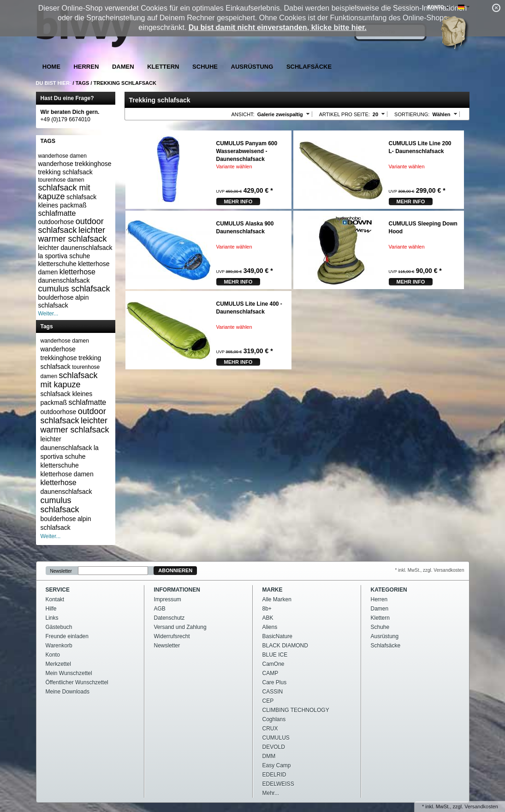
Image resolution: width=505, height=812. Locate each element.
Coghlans (274, 719)
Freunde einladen (67, 636)
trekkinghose (93, 164)
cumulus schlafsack (74, 289)
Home (51, 67)
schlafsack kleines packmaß (68, 201)
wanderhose (56, 164)
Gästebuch (59, 627)
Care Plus (275, 682)
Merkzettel (58, 664)
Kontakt (55, 599)
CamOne (273, 664)
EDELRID (274, 775)
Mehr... (271, 793)
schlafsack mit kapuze (64, 192)
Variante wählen (234, 166)
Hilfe (51, 609)
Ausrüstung (252, 67)
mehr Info (238, 202)
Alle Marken (277, 599)
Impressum (168, 599)
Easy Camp (277, 765)
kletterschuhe (57, 264)
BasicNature (277, 636)
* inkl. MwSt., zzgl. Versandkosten (429, 570)
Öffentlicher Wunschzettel (77, 682)
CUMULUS (276, 738)
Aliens (270, 627)
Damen (123, 67)
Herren (86, 67)
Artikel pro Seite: (345, 114)
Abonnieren (175, 570)
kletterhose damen (67, 474)
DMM (269, 756)
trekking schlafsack (65, 172)
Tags (83, 83)
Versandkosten (481, 806)
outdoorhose (56, 222)
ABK (268, 618)
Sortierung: (412, 114)
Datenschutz (169, 618)
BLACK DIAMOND (285, 646)
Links (52, 618)
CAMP (270, 673)
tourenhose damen (61, 180)
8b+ (267, 609)
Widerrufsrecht (172, 636)
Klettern (163, 67)
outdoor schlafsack (71, 226)
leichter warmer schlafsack (73, 234)
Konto (53, 655)
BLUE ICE (275, 655)
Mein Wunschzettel (69, 673)
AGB (160, 609)
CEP (268, 701)
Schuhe (205, 67)
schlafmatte (57, 213)
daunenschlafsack (64, 280)
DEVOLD (274, 747)
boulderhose (56, 297)
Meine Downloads (68, 692)
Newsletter (61, 571)
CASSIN (273, 692)
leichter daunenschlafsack (75, 248)
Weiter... (48, 314)
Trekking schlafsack (125, 83)
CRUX (270, 729)
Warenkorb (59, 646)
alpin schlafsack (64, 302)
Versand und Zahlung (180, 627)
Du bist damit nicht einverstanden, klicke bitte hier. (278, 27)
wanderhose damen (62, 156)
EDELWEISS (278, 784)
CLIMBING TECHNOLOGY (296, 710)
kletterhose (77, 272)
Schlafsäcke (309, 67)
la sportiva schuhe (64, 256)
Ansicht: (243, 114)
